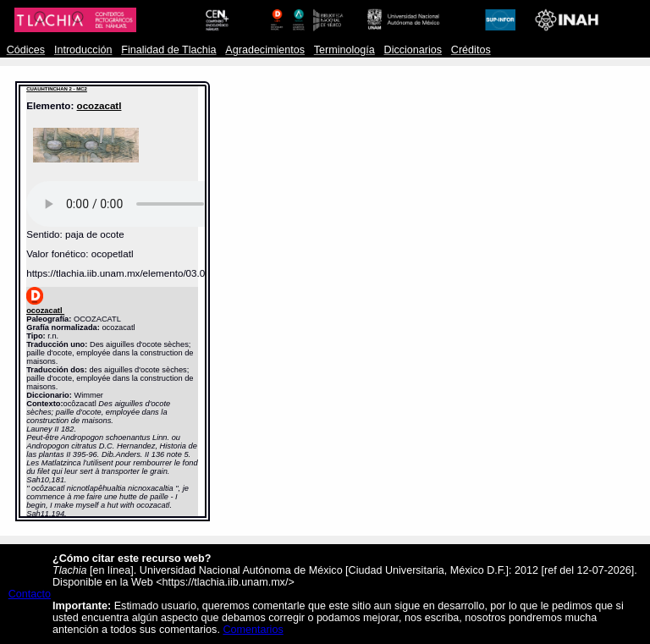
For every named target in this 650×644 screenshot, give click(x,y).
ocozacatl (99, 105)
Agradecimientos (265, 50)
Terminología (344, 50)
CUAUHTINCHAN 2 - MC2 (57, 89)
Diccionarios (413, 50)
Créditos (471, 50)
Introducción (83, 50)
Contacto (30, 594)
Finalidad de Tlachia (168, 50)
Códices (26, 50)
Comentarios (253, 630)
